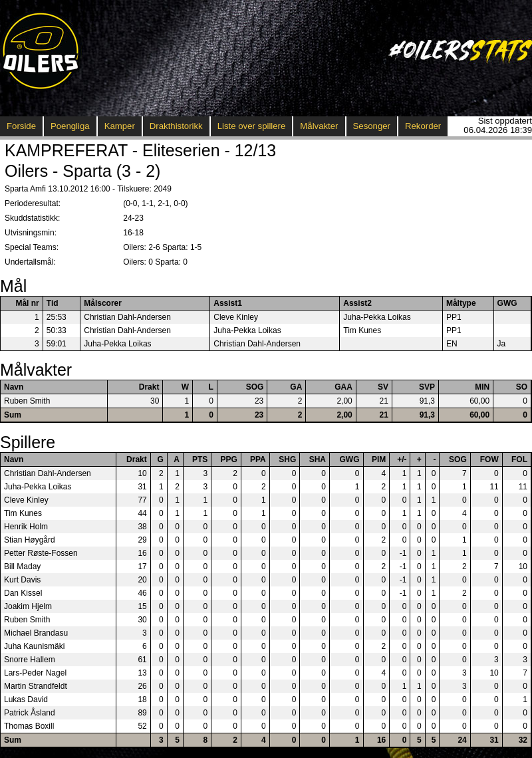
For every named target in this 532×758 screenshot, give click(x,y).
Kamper (120, 126)
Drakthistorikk (176, 126)
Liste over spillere (252, 126)
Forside (21, 126)
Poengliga (70, 126)
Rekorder (423, 126)
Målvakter (319, 126)
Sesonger (372, 126)
